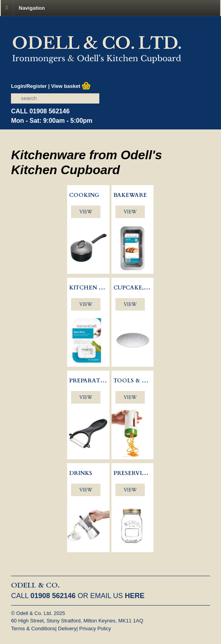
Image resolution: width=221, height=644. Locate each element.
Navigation (32, 8)
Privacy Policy (95, 629)
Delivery (67, 629)
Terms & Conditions (33, 629)
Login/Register (29, 86)
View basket (71, 86)
